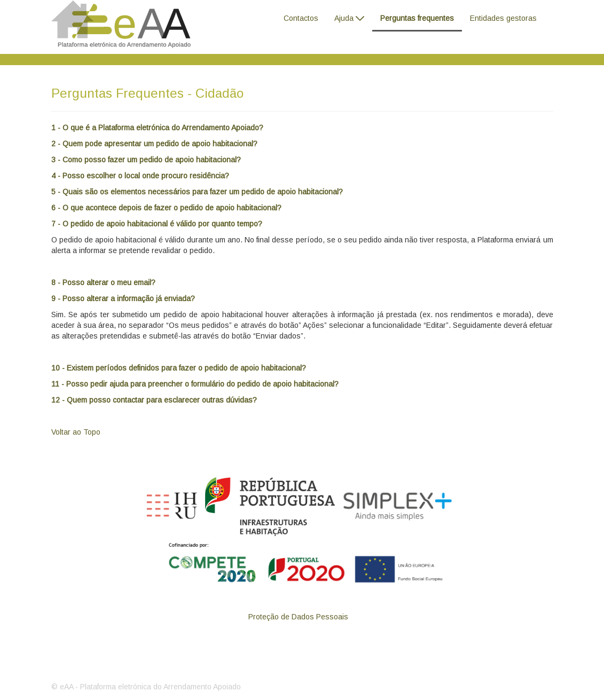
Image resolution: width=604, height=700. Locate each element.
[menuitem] (301, 17)
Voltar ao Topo (76, 432)
